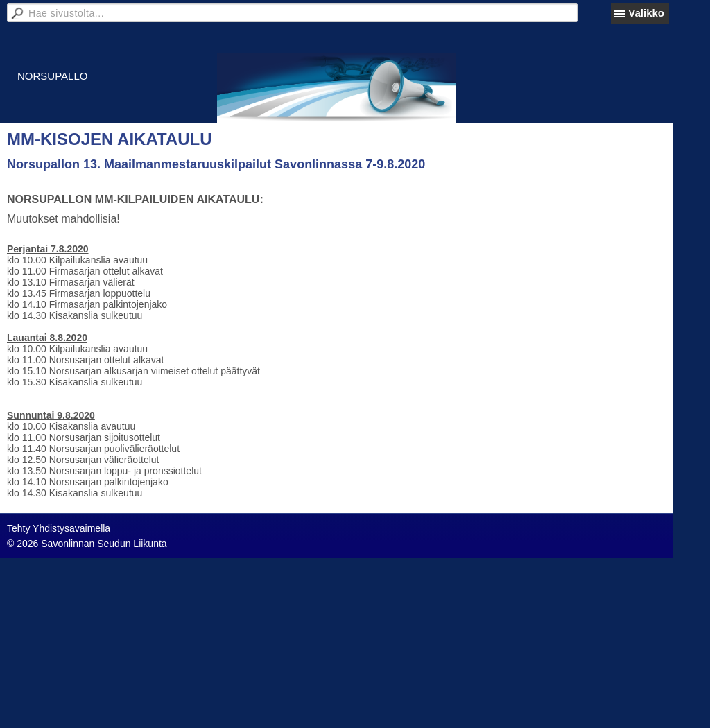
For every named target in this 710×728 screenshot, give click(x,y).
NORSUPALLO (52, 76)
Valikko (646, 13)
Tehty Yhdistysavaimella (59, 528)
